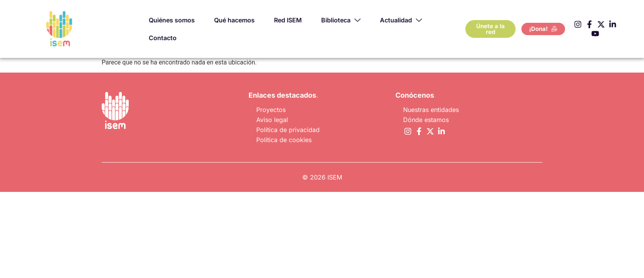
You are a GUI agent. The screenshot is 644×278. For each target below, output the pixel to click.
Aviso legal (272, 120)
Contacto (183, 38)
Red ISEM (308, 20)
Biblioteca (361, 20)
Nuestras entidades (431, 110)
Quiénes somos (192, 20)
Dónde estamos (426, 120)
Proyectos (271, 110)
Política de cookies (284, 140)
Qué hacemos (255, 20)
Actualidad (422, 20)
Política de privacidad (288, 130)
